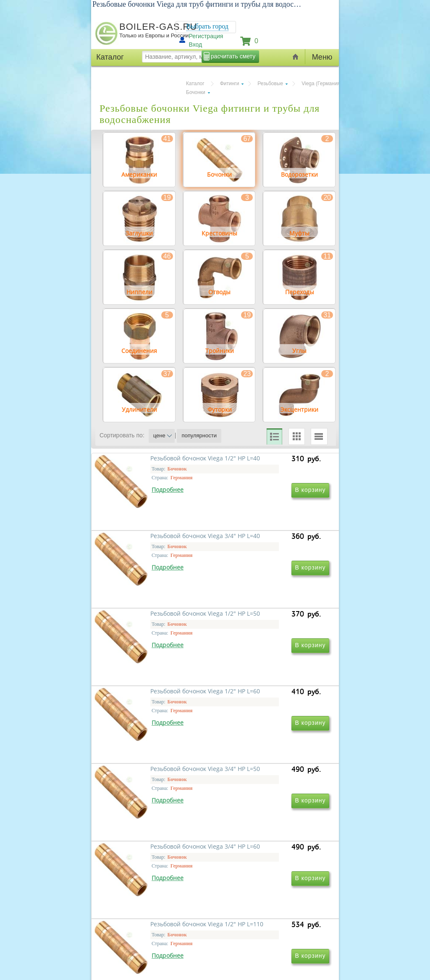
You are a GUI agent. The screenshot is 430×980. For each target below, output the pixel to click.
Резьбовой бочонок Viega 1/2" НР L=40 (157, 544)
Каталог (195, 84)
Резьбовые (270, 84)
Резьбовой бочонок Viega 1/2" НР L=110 (157, 907)
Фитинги (230, 84)
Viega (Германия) (322, 84)
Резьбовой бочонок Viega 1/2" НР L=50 (157, 665)
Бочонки (196, 92)
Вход (196, 44)
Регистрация (206, 36)
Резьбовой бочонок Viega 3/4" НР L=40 (271, 544)
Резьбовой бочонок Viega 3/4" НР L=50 (157, 786)
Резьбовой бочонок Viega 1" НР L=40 (269, 907)
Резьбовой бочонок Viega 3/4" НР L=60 (271, 786)
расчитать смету (233, 56)
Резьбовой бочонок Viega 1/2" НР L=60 (271, 665)
